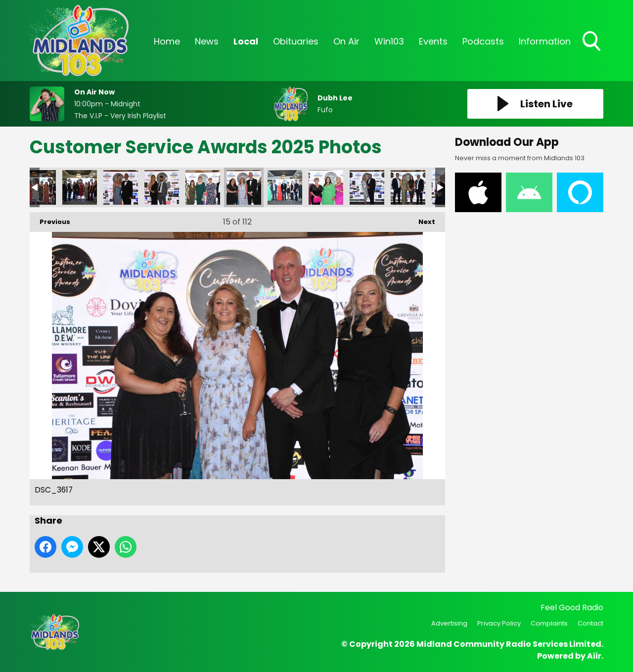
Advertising (449, 623)
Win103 (389, 41)
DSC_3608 (408, 187)
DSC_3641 (80, 187)
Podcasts (483, 41)
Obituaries (296, 41)
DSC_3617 (244, 187)
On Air (346, 41)
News (207, 41)
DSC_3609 (367, 187)
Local (246, 41)
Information (545, 41)
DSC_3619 (203, 187)
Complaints (549, 623)
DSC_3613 (326, 187)
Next (422, 219)
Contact (590, 623)
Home (167, 41)
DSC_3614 (285, 187)
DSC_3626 (162, 187)
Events (433, 41)
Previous (50, 219)
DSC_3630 (121, 187)
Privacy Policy (499, 623)
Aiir (594, 656)
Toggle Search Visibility (592, 42)
